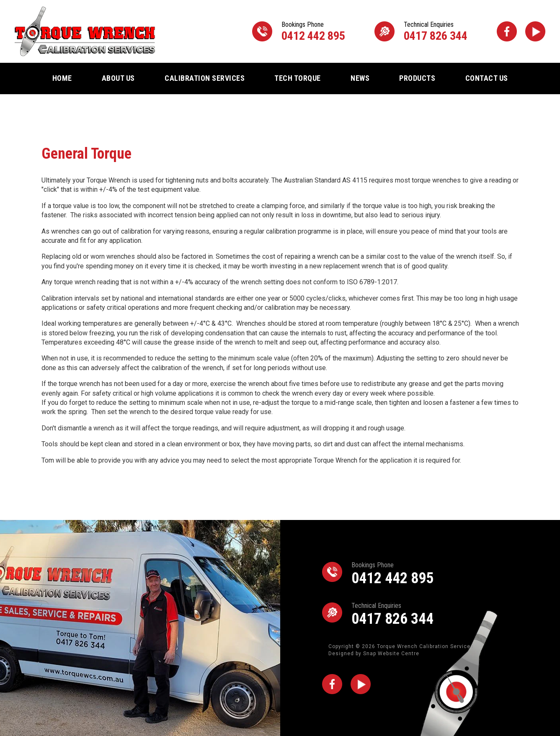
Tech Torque (298, 78)
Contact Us (487, 78)
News (360, 78)
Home (62, 78)
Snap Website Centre (391, 654)
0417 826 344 (436, 32)
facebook (507, 31)
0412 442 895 (313, 32)
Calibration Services (205, 78)
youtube (535, 31)
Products (417, 78)
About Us (118, 78)
